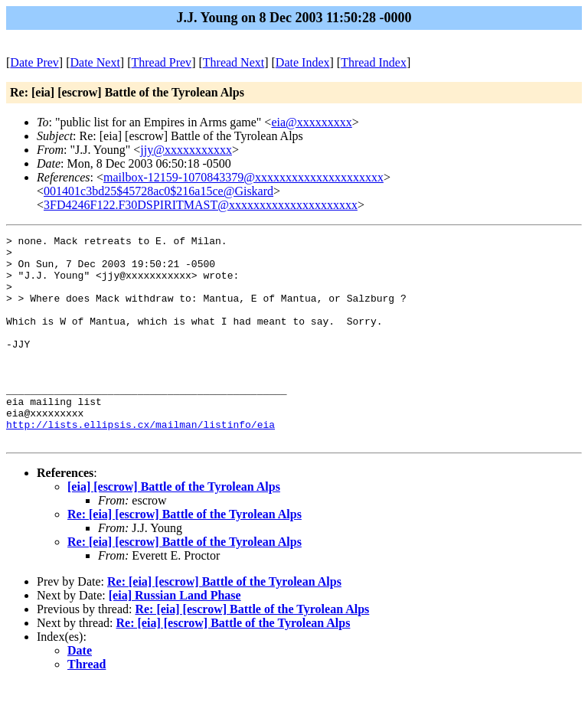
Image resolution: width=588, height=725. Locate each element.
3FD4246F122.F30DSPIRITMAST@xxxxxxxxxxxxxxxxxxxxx (201, 205)
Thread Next (234, 62)
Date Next (95, 62)
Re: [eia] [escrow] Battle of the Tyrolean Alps (185, 555)
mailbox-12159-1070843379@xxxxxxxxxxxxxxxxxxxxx (243, 177)
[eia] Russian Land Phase (175, 637)
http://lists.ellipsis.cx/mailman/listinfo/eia (140, 463)
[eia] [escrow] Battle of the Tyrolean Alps (174, 528)
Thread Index (374, 62)
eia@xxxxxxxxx (311, 122)
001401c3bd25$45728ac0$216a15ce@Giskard (158, 191)
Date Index (303, 62)
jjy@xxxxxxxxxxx (186, 150)
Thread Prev (161, 62)
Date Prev (34, 62)
